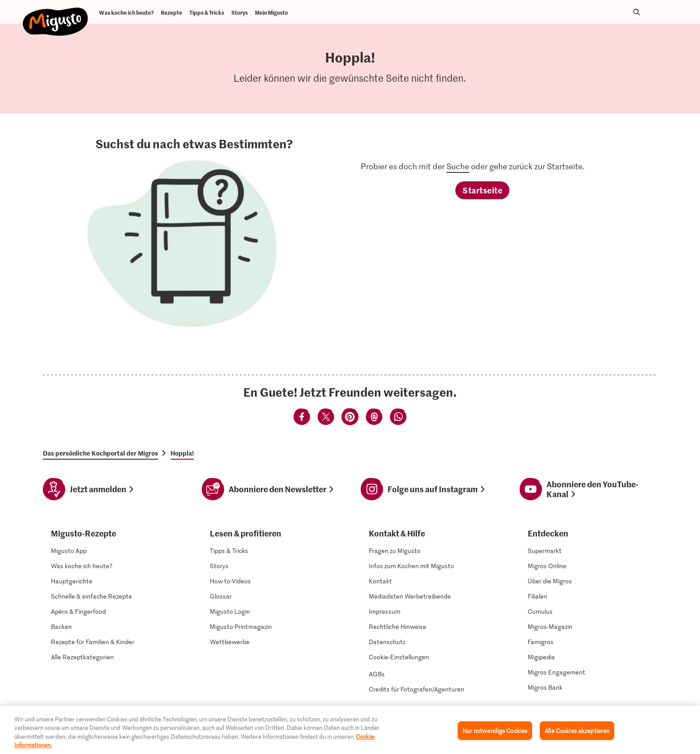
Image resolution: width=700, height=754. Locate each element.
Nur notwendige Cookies (495, 731)
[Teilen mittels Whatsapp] (398, 418)
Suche (458, 166)
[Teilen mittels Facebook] (302, 418)
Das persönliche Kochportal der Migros (100, 453)
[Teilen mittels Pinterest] (350, 418)
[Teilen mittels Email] (374, 418)
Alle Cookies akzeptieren (577, 731)
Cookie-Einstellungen (399, 657)
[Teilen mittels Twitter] (326, 418)
